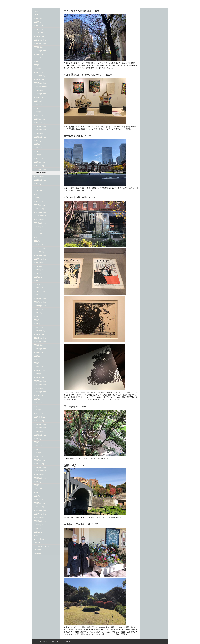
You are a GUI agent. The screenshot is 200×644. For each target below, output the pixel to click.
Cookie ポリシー (55, 641)
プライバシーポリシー (41, 641)
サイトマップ (67, 641)
